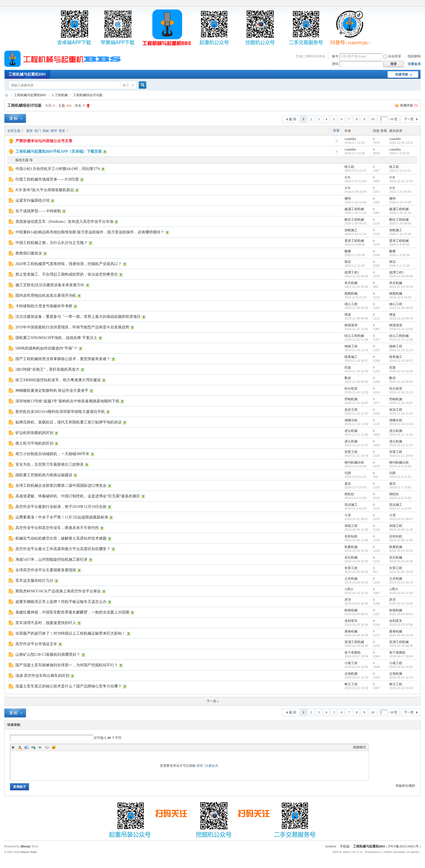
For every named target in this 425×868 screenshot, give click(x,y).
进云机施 (351, 431)
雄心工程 (351, 304)
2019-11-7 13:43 (400, 487)
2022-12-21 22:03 (401, 181)
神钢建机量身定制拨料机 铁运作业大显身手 (52, 391)
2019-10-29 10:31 (401, 551)
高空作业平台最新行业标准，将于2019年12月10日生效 (61, 507)
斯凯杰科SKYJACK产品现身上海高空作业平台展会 (58, 591)
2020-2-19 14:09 (400, 202)
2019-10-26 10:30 (401, 561)
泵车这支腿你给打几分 (34, 581)
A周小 (349, 589)
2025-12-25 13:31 (401, 143)
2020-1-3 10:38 (399, 255)
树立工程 (351, 684)
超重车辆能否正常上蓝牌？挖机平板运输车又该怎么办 (61, 602)
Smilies (54, 747)
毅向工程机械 (354, 220)
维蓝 (348, 315)
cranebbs (350, 139)
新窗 (336, 130)
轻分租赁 (351, 389)
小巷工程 (351, 663)
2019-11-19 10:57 (401, 361)
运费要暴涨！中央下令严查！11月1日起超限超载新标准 (62, 517)
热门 (38, 131)
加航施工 (351, 230)
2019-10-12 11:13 (401, 677)
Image (27, 747)
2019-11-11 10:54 (401, 456)
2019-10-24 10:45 (401, 603)
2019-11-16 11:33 (401, 392)
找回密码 (414, 56)
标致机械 (351, 610)
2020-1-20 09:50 (400, 223)
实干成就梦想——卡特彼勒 (38, 211)
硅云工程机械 (354, 336)
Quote (40, 747)
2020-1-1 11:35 (399, 266)
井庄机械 (351, 283)
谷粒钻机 (351, 536)
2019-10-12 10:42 (401, 688)
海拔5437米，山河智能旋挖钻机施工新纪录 (51, 559)
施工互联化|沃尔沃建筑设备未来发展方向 (50, 285)
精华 (54, 131)
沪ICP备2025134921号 (403, 846)
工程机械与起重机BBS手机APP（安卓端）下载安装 (59, 151)
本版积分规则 (405, 786)
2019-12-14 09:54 (401, 287)
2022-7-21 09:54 (400, 192)
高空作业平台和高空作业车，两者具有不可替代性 (57, 528)
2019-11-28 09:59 (401, 308)
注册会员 (414, 64)
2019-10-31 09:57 (401, 519)
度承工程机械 (354, 241)
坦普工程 (351, 452)
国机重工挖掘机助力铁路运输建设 (44, 475)
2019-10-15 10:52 (401, 667)
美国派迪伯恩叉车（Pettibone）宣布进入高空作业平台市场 (64, 222)
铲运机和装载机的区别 (34, 433)
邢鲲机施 (351, 399)
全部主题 (14, 131)
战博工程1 (352, 272)
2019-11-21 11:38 (401, 340)
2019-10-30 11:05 (401, 540)
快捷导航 (402, 74)
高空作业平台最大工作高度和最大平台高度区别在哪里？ (63, 549)
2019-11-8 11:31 (400, 477)
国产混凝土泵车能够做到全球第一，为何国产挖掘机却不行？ (67, 665)
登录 (200, 766)
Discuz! (26, 846)
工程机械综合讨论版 (88, 95)
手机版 (345, 846)
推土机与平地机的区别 (34, 443)
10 (373, 119)
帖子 (126, 85)
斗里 (348, 515)
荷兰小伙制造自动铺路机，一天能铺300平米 (52, 454)
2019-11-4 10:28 (400, 508)
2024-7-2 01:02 (399, 153)
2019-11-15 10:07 (401, 403)
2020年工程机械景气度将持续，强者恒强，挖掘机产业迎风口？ (69, 264)
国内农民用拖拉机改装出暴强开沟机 (46, 296)
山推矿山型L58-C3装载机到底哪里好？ (48, 655)
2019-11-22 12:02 (401, 329)
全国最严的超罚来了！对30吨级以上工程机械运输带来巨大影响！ (70, 633)
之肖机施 (351, 579)
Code (47, 747)
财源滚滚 (351, 325)
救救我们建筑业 (29, 253)
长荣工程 (351, 568)
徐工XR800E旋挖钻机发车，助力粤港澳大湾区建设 (58, 380)
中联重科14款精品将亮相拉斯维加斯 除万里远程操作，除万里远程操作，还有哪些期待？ (90, 232)
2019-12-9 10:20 (400, 297)
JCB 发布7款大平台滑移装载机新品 (45, 190)
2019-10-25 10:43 (401, 572)
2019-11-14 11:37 (401, 413)
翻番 (348, 251)
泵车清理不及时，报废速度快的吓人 (46, 623)
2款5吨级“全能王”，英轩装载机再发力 (47, 369)
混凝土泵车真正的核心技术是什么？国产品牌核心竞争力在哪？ (69, 686)
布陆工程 (351, 526)
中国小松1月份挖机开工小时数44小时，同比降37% (58, 169)
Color (20, 747)
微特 (348, 198)
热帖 (46, 131)
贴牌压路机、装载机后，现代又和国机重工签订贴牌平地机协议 (69, 422)
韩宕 (348, 262)
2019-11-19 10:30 (401, 371)
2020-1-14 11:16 (400, 234)
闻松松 (349, 494)
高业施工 (351, 505)
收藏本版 (409, 105)
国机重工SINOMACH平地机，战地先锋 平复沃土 (56, 338)
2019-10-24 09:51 (401, 614)
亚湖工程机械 (354, 642)
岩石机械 (351, 557)
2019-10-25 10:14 (401, 582)
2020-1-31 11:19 (400, 213)
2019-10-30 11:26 (401, 530)
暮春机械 (351, 631)
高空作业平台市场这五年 (36, 644)
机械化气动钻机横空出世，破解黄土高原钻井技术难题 (61, 538)
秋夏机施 (351, 547)
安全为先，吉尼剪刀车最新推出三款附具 (50, 464)
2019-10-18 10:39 (401, 635)
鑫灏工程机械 (354, 209)
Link (33, 747)
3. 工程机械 (60, 95)
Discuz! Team (29, 852)
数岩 (348, 378)
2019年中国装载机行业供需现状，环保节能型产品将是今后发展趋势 (72, 327)
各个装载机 (353, 652)
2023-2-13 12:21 (400, 171)
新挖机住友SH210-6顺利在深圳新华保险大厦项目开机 (60, 412)
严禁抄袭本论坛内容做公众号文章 (44, 141)
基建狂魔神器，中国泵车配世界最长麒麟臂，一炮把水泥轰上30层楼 (72, 612)
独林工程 (351, 346)
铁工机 (349, 167)
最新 (30, 131)
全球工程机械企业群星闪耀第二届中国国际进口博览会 (61, 486)
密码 (335, 64)
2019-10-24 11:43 (401, 593)
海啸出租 (351, 420)
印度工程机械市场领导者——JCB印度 (47, 179)
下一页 (409, 119)
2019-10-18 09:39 (401, 646)
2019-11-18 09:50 (401, 382)
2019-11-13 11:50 (401, 424)
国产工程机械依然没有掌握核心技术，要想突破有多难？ (63, 359)
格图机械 (351, 293)
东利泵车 (351, 621)
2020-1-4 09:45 (399, 244)
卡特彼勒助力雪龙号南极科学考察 (44, 306)
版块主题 (22, 160)
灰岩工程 (351, 410)
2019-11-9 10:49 (400, 466)
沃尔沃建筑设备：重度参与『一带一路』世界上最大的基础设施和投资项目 (78, 317)
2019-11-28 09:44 (401, 318)
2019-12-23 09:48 (401, 276)
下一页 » (213, 701)
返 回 (293, 119)
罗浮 (348, 600)
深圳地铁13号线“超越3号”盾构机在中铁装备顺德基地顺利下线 (67, 401)
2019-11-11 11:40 (401, 435)
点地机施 (351, 674)
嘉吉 (348, 484)
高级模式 (359, 747)
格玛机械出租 (354, 462)
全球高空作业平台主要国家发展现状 (46, 570)
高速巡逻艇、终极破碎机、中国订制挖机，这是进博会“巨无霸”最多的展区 (78, 496)
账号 (335, 56)
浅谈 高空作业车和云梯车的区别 (43, 676)
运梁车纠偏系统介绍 (33, 200)
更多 (62, 131)
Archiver (331, 846)
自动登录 (392, 56)
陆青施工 (351, 357)
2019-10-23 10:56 (401, 625)
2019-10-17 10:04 (401, 656)
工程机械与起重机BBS (27, 74)
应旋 (348, 367)
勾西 (348, 473)
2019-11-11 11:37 (401, 445)
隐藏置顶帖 (337, 141)
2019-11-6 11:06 (400, 498)
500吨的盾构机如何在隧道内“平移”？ (46, 348)
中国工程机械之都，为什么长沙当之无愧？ (51, 243)
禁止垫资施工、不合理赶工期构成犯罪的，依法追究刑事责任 (67, 274)
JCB (347, 177)
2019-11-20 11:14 (401, 350)
